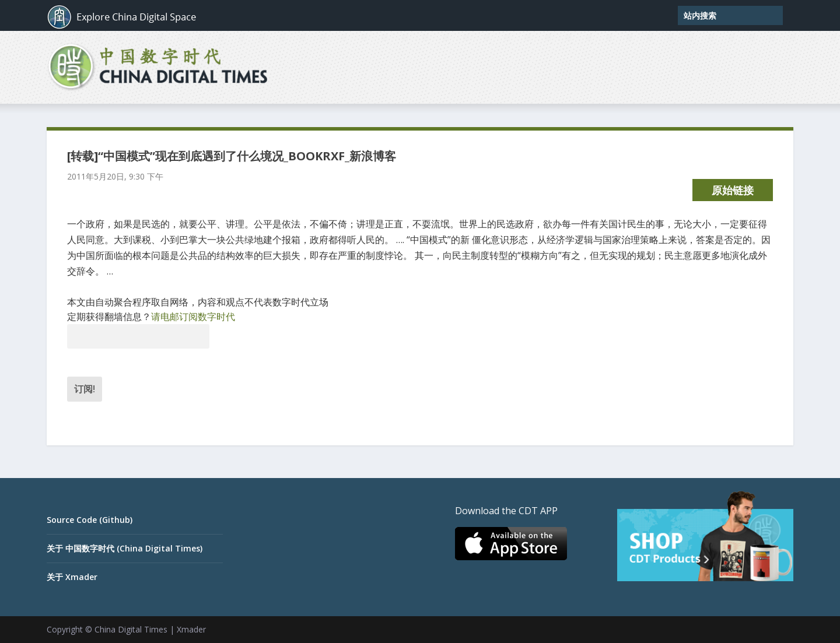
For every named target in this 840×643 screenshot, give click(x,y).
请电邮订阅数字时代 (193, 317)
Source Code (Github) (90, 520)
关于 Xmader (72, 577)
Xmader (191, 629)
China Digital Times (131, 629)
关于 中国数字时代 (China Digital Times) (125, 548)
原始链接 (733, 190)
